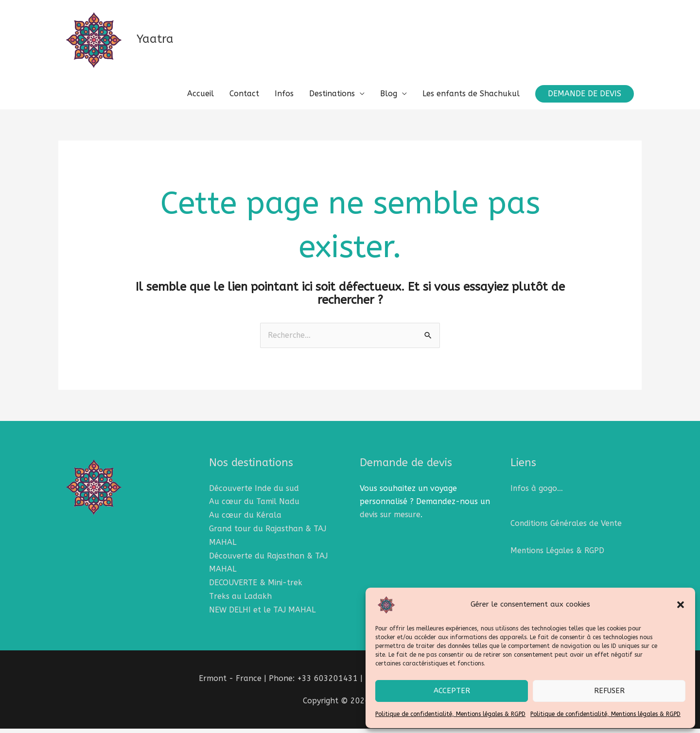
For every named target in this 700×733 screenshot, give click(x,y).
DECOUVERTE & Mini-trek (256, 587)
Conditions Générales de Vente (567, 530)
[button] (681, 605)
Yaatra (163, 42)
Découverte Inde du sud (254, 495)
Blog (389, 100)
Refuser (609, 691)
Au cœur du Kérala (245, 521)
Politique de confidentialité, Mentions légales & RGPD (450, 714)
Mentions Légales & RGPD (558, 557)
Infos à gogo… (537, 495)
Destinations (332, 100)
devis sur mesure (391, 521)
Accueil (201, 100)
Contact (244, 100)
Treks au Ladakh (240, 601)
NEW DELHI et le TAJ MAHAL (262, 614)
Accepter (452, 691)
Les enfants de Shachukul (471, 100)
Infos (284, 100)
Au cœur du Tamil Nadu (254, 508)
